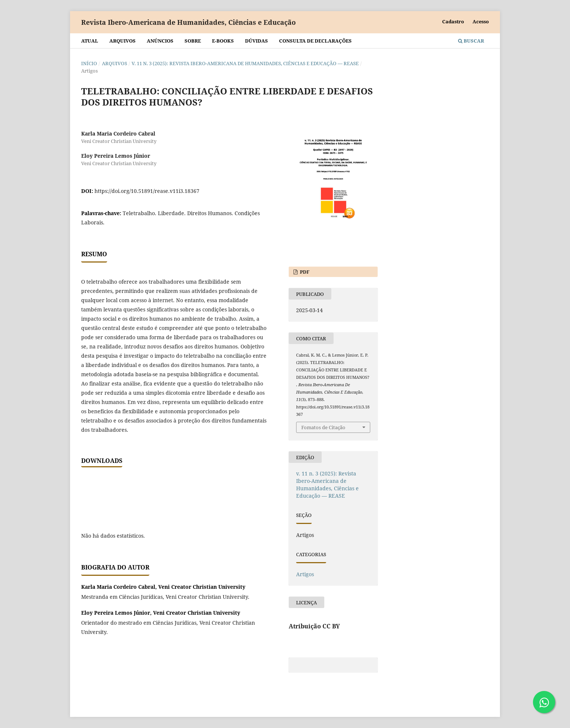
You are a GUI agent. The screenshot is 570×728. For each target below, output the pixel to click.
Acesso (481, 21)
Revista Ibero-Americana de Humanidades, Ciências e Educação (188, 22)
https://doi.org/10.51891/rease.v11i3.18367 (147, 191)
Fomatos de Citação (323, 427)
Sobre (193, 41)
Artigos (305, 574)
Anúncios (160, 41)
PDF (304, 272)
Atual (90, 41)
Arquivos (122, 41)
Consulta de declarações (315, 41)
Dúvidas (256, 41)
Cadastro (453, 21)
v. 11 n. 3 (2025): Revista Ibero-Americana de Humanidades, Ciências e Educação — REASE (245, 63)
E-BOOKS (223, 41)
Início (89, 63)
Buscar (471, 41)
